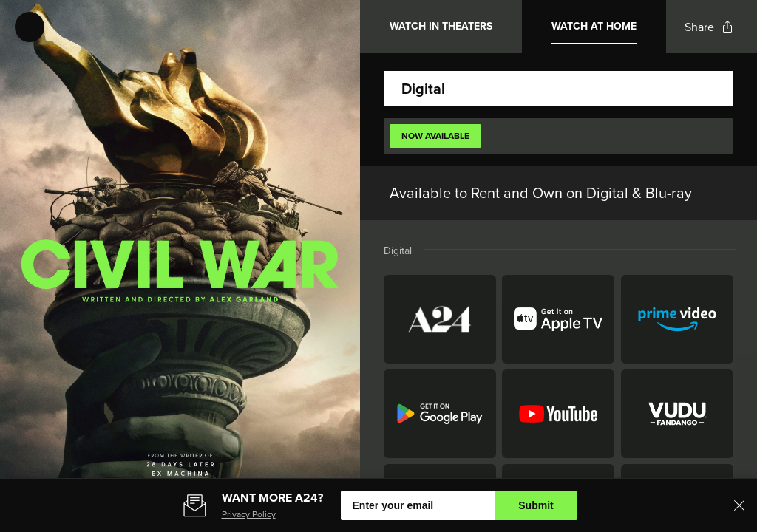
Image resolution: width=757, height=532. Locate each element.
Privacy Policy (249, 514)
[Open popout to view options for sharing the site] (709, 27)
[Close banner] (739, 505)
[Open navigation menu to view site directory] (30, 27)
